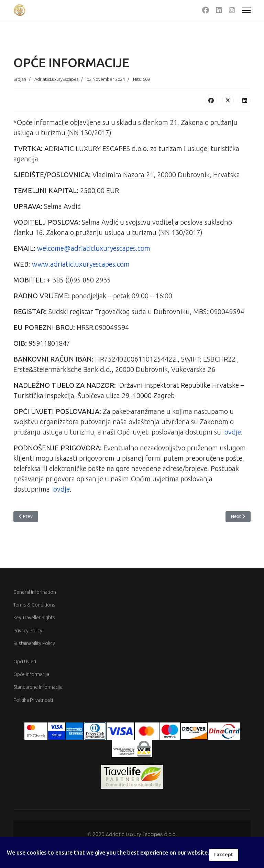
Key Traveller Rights (34, 618)
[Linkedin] (219, 10)
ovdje (233, 432)
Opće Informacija (31, 674)
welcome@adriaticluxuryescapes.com (94, 248)
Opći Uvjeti (25, 662)
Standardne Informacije (38, 687)
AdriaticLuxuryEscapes (56, 79)
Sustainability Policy (34, 643)
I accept (224, 855)
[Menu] (246, 10)
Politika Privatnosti (33, 700)
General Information (35, 592)
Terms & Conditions (34, 605)
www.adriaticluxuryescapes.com (81, 264)
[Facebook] (206, 10)
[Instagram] (232, 10)
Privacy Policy (28, 631)
